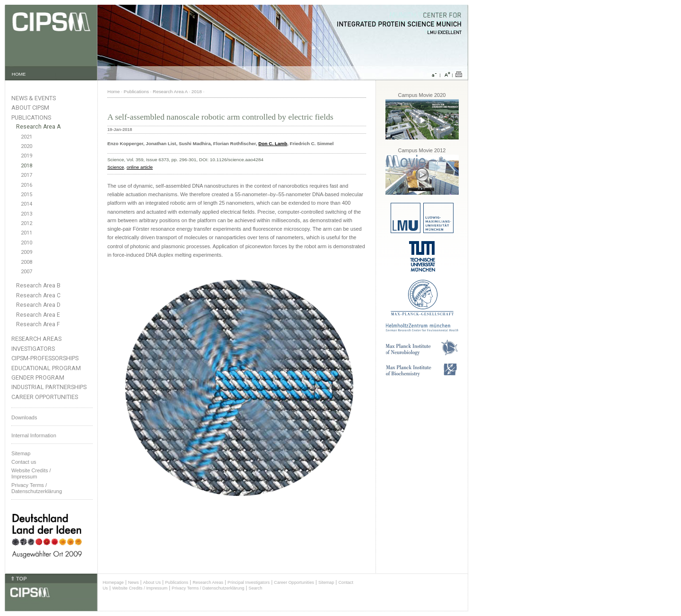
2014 (26, 204)
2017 (26, 175)
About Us (152, 582)
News (134, 582)
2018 (26, 166)
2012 (26, 223)
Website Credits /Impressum (31, 473)
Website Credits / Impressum (140, 588)
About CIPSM (30, 108)
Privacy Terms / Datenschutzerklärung (37, 488)
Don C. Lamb (273, 143)
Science (116, 167)
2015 (26, 195)
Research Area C (38, 295)
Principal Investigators (249, 582)
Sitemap (21, 453)
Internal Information (34, 435)
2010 (26, 243)
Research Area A (38, 127)
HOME (19, 74)
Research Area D (38, 305)
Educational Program (46, 368)
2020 (26, 146)
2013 (26, 214)
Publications (31, 117)
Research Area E (38, 315)
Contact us (24, 462)
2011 (26, 233)
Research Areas (36, 339)
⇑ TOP (18, 579)
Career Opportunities (45, 397)
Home (113, 91)
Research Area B (38, 286)
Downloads (24, 417)
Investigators (33, 349)
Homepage (113, 582)
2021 (26, 137)
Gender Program (38, 377)
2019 (26, 156)
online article (140, 167)
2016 (26, 185)
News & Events (34, 98)
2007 (26, 272)
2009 (26, 252)
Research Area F (38, 324)
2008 (26, 262)
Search (256, 588)
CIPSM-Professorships (45, 358)
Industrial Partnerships (49, 387)
